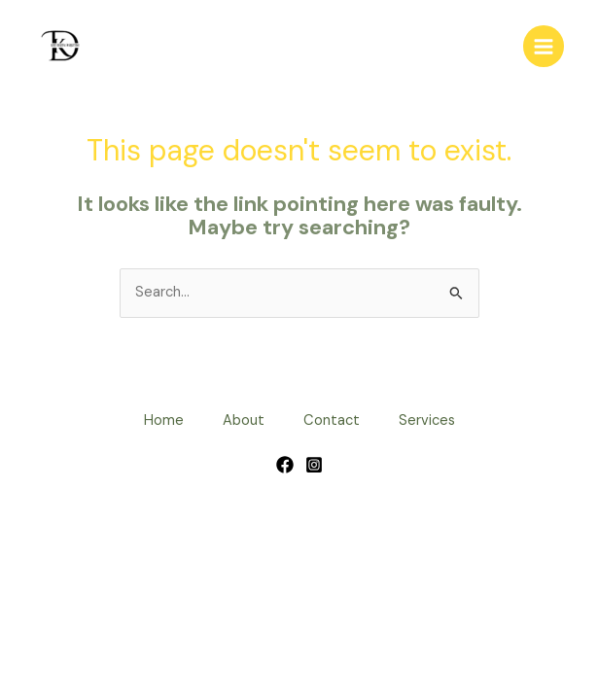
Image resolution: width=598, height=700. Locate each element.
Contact (332, 420)
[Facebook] (285, 465)
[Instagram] (314, 465)
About (244, 420)
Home (164, 420)
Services (427, 420)
